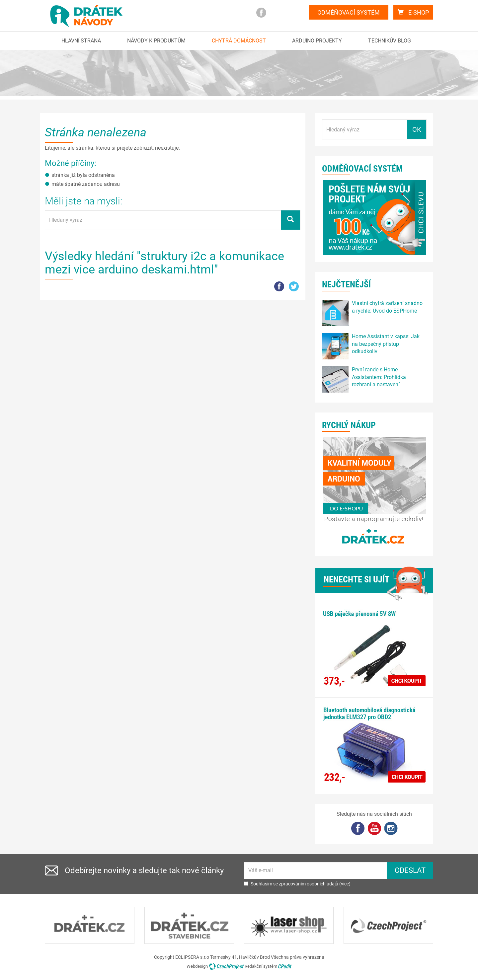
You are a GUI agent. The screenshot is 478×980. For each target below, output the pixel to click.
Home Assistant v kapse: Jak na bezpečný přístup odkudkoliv (386, 344)
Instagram (290, 13)
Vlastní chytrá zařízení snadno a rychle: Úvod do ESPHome (387, 307)
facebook (261, 13)
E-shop (413, 12)
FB (279, 286)
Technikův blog (390, 41)
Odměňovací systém (349, 12)
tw (294, 286)
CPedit (285, 966)
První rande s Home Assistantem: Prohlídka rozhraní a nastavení (379, 377)
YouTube (374, 828)
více (345, 884)
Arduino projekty (317, 41)
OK (417, 129)
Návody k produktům (156, 41)
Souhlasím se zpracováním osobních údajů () (297, 884)
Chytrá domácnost (239, 41)
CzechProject (226, 966)
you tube (276, 13)
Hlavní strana (81, 41)
